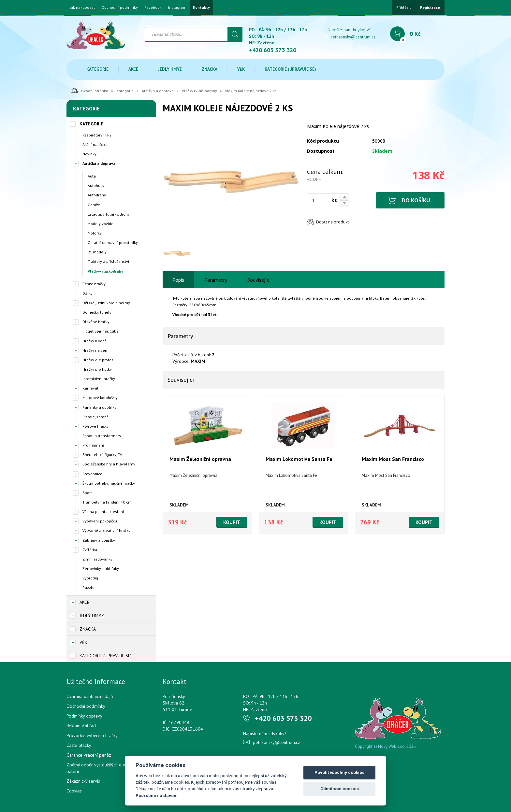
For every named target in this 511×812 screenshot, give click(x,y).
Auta (92, 176)
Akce (133, 69)
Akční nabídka (95, 144)
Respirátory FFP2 (97, 135)
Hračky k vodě (95, 341)
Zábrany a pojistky (99, 540)
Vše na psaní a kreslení (103, 512)
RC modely (97, 252)
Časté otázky (79, 745)
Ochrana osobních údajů (90, 696)
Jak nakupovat (82, 7)
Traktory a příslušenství (109, 261)
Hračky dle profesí (99, 360)
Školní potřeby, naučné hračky (109, 483)
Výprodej (90, 578)
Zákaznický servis (83, 781)
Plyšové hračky (95, 426)
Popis (178, 280)
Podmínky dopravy (84, 716)
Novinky (89, 154)
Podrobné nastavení (157, 795)
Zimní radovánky (97, 559)
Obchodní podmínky (120, 7)
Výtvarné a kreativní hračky (106, 530)
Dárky (88, 293)
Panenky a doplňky (99, 407)
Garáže (94, 205)
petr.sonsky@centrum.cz (353, 37)
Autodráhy (97, 195)
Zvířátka (90, 550)
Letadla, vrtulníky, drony (109, 214)
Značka (210, 69)
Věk (241, 69)
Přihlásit (404, 7)
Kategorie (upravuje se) (290, 69)
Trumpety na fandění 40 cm (107, 502)
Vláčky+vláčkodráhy (199, 91)
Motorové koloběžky (100, 398)
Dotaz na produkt (332, 222)
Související (259, 280)
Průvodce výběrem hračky (92, 735)
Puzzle (88, 587)
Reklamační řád (81, 726)
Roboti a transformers (102, 436)
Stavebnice (92, 474)
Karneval (90, 388)
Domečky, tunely (97, 312)
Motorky (95, 233)
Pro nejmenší (94, 445)
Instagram (177, 7)
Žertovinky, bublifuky (101, 569)
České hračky (94, 284)
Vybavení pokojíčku (100, 521)
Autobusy (96, 185)
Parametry (216, 280)
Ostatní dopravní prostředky (113, 242)
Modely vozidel (101, 224)
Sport (87, 493)
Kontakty (201, 7)
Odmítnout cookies (340, 789)
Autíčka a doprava (158, 91)
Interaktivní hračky (99, 379)
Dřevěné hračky (96, 322)
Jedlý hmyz (170, 69)
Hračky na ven (95, 350)
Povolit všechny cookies (339, 772)
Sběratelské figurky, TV (102, 455)
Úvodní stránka (90, 90)
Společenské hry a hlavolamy (109, 464)
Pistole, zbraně (95, 417)
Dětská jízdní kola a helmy (106, 303)
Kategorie (97, 69)
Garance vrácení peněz (89, 755)
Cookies (74, 791)
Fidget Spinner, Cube (101, 331)
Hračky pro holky (97, 369)
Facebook (153, 7)
